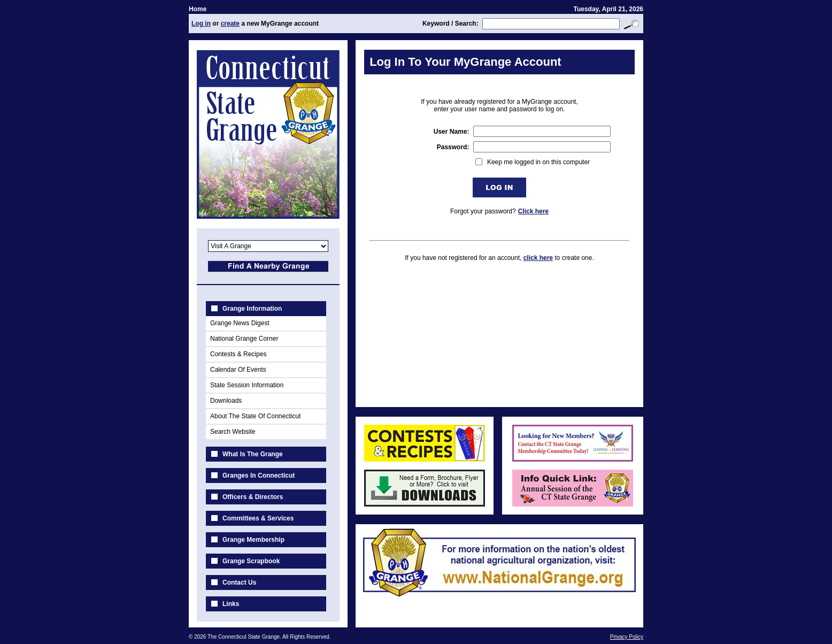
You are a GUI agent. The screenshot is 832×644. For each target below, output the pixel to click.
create (230, 24)
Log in (201, 24)
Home (198, 9)
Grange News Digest (240, 323)
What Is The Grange (253, 454)
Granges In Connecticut (259, 476)
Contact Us (239, 582)
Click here (533, 211)
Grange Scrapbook (251, 561)
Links (231, 604)
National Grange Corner (244, 339)
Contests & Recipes (238, 354)
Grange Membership (253, 540)
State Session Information (247, 385)
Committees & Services (258, 518)
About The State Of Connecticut (255, 416)
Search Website (233, 432)
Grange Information (252, 309)
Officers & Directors (253, 497)
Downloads (226, 401)
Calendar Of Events (238, 370)
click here (538, 258)
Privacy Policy (627, 637)
